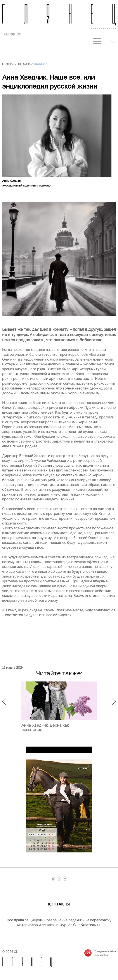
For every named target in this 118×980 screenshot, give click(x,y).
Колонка (41, 64)
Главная (8, 64)
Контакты (59, 904)
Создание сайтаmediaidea (105, 953)
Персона (24, 64)
